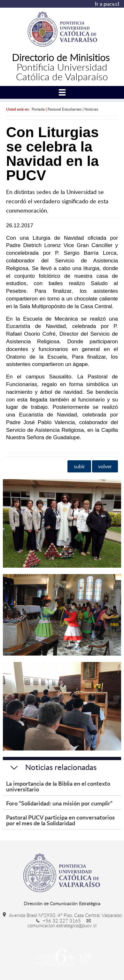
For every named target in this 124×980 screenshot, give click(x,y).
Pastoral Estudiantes (65, 109)
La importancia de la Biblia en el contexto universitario (58, 786)
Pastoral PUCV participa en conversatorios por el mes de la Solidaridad (60, 820)
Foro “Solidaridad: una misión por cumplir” (59, 803)
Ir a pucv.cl (107, 4)
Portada (38, 109)
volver (105, 466)
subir (79, 466)
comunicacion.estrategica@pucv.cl (62, 923)
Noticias (91, 109)
